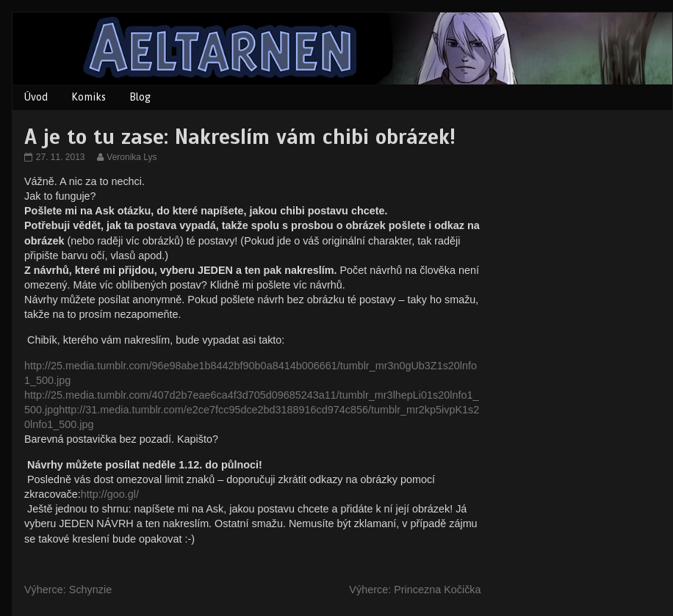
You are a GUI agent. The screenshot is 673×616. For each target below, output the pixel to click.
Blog (140, 97)
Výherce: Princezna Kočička (415, 590)
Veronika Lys (131, 157)
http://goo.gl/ (110, 494)
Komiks (89, 97)
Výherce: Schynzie (68, 590)
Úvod (36, 97)
